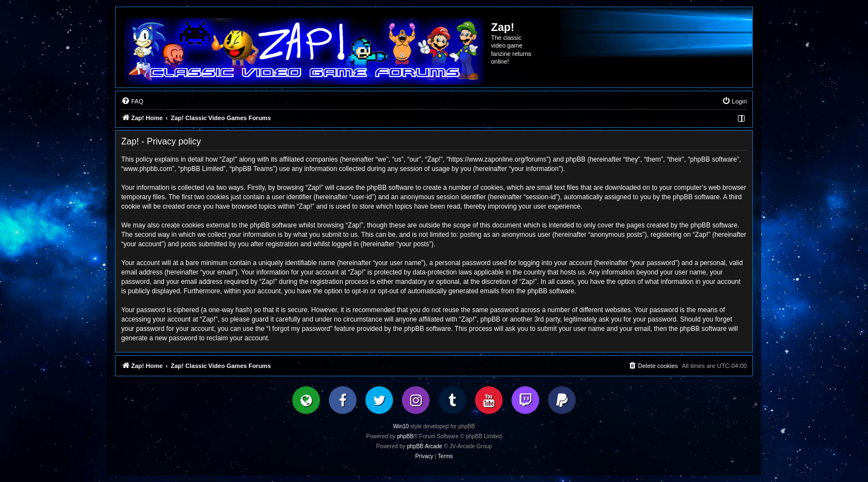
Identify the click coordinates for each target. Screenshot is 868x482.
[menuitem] (132, 101)
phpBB (405, 436)
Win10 (401, 426)
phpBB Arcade (425, 446)
